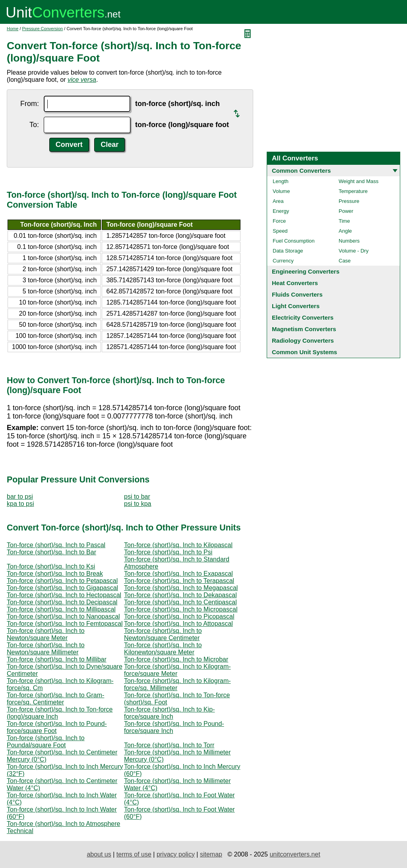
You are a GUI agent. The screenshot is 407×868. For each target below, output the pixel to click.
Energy (281, 211)
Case (345, 261)
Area (278, 201)
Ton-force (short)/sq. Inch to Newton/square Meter (46, 634)
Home (13, 29)
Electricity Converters (303, 317)
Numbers (349, 241)
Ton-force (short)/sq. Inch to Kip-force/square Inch (170, 713)
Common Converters (301, 171)
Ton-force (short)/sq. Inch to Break (55, 574)
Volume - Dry (354, 251)
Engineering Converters (306, 271)
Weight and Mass (359, 181)
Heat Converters (295, 283)
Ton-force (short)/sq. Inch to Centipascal (180, 602)
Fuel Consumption (294, 241)
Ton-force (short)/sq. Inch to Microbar (176, 659)
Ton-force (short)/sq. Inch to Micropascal (181, 609)
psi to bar (137, 497)
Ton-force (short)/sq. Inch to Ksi (51, 566)
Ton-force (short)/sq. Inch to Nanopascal (63, 616)
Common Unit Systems (304, 352)
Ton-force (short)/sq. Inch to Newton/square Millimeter (46, 649)
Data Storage (288, 251)
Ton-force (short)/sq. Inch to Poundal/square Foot (46, 742)
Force (279, 221)
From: (30, 104)
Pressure (349, 201)
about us (99, 854)
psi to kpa (138, 504)
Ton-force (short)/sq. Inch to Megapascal (181, 588)
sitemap (211, 854)
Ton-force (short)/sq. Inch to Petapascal (62, 581)
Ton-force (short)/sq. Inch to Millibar (57, 659)
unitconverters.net (295, 854)
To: (34, 125)
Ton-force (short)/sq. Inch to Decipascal (62, 602)
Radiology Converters (303, 340)
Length (281, 181)
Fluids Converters (297, 294)
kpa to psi (20, 504)
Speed (280, 231)
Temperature (353, 191)
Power (346, 211)
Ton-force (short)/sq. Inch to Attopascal (178, 624)
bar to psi (20, 497)
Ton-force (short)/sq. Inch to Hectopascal (64, 595)
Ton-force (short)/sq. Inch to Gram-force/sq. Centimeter (55, 699)
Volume (281, 191)
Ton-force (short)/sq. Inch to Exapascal (178, 574)
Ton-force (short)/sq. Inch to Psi (168, 552)
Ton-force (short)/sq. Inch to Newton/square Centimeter (163, 634)
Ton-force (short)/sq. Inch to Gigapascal (62, 588)
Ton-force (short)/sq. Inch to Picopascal (179, 616)
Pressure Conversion (43, 29)
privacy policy (176, 854)
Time (344, 221)
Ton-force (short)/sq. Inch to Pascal (56, 545)
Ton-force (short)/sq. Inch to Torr (169, 745)
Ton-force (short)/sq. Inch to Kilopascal (178, 545)
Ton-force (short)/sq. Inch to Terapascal (179, 581)
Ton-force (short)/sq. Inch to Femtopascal (65, 624)
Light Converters (296, 306)
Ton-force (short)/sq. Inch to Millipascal (61, 609)
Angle (345, 231)
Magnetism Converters (304, 329)
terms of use (134, 854)
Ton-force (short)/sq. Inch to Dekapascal (180, 595)
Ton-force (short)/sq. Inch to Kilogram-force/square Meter (177, 670)
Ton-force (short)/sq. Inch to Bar (51, 552)
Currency (283, 261)
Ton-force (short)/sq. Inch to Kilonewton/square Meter (163, 649)
